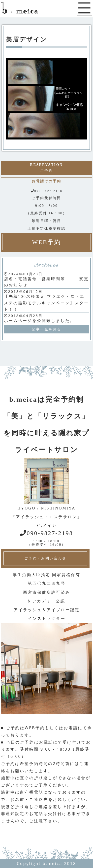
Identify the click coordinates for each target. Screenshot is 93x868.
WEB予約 (46, 242)
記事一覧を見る (46, 329)
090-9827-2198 (47, 533)
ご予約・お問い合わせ (45, 558)
